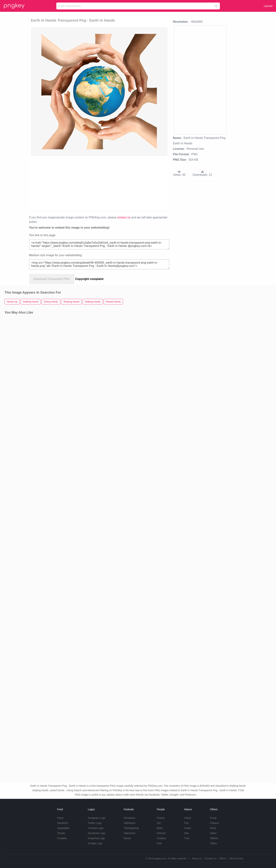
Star (187, 833)
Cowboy (161, 838)
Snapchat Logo (96, 838)
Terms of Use (236, 858)
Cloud (188, 818)
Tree (187, 838)
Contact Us (210, 858)
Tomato (61, 833)
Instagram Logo (97, 818)
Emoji (213, 818)
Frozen (161, 818)
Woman (161, 833)
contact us (124, 217)
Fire (186, 823)
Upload (268, 6)
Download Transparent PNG (52, 279)
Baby (160, 828)
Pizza (60, 818)
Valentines (130, 833)
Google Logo (95, 843)
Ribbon (214, 838)
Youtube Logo (96, 828)
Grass (188, 828)
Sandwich (63, 823)
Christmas (129, 818)
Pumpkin (62, 838)
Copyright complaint (89, 279)
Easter (127, 838)
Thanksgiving (131, 828)
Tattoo (213, 843)
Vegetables (63, 828)
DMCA (223, 858)
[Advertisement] (99, 183)
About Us (197, 858)
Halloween (130, 823)
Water (213, 833)
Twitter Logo (95, 823)
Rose (213, 828)
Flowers (214, 823)
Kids (159, 843)
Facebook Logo (97, 833)
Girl (159, 823)
